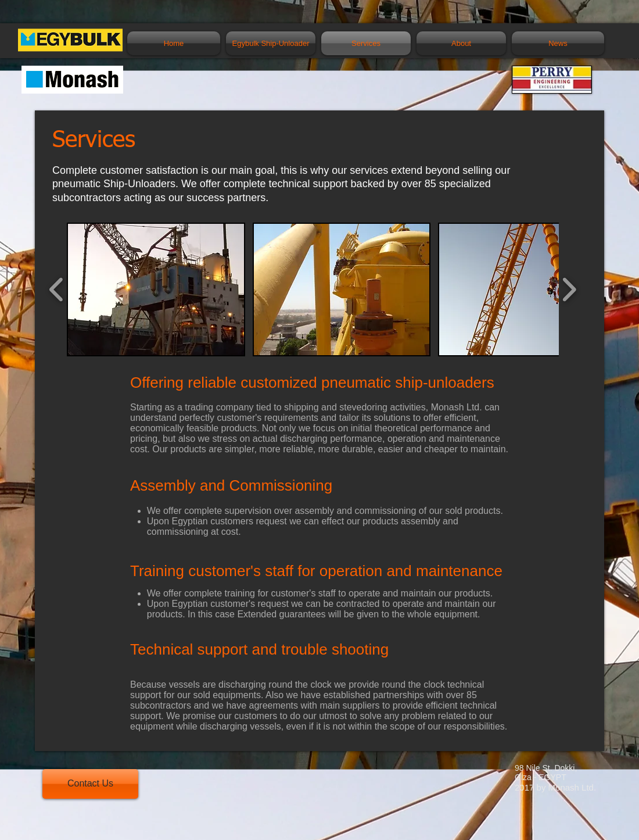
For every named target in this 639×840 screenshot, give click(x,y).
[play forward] (569, 289)
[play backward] (57, 289)
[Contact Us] (90, 784)
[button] (156, 289)
